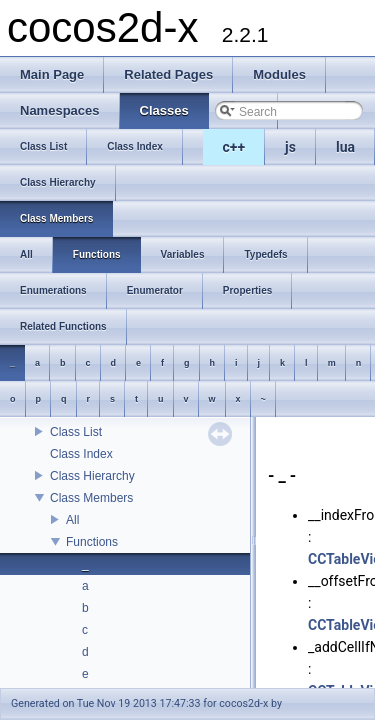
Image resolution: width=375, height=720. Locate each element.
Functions (92, 542)
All (72, 520)
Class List (76, 432)
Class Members (91, 498)
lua (345, 147)
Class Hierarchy (92, 476)
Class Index (81, 454)
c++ (234, 147)
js (290, 147)
